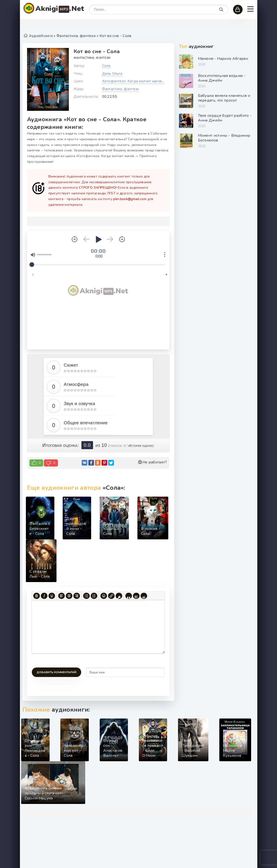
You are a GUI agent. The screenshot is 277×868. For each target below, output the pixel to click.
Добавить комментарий (56, 672)
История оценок (141, 446)
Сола (106, 66)
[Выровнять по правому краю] (77, 596)
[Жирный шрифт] (37, 596)
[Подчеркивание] (52, 596)
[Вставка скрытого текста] (144, 596)
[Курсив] (44, 596)
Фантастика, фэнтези (92, 58)
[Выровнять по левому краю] (61, 596)
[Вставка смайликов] (104, 596)
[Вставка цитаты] (129, 596)
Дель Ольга (112, 74)
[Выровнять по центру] (69, 596)
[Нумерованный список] (94, 596)
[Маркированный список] (86, 596)
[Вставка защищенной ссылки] (119, 596)
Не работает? (152, 462)
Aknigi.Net (60, 9)
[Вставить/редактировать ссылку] (111, 596)
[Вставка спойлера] (136, 596)
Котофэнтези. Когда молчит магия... (133, 81)
